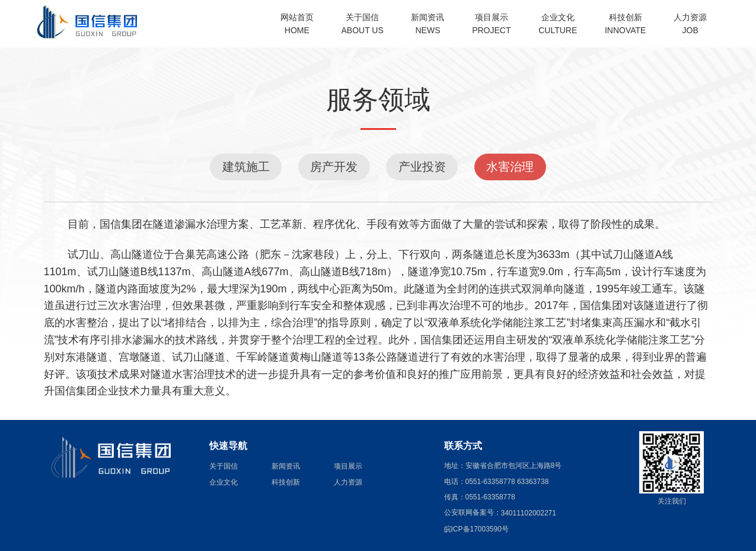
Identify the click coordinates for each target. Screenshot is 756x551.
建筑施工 (246, 167)
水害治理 (510, 167)
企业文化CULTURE (558, 24)
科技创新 (286, 482)
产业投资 (422, 167)
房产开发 (334, 167)
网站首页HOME (297, 24)
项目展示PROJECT (491, 24)
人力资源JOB (690, 24)
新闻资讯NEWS (428, 24)
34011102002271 (529, 513)
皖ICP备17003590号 (476, 529)
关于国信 (224, 466)
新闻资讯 (286, 466)
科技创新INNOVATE (626, 24)
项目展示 (348, 466)
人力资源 (348, 482)
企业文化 (224, 482)
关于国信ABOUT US (363, 24)
